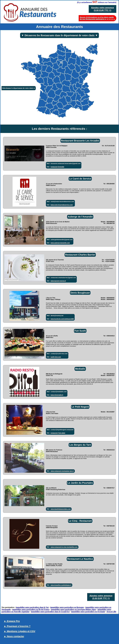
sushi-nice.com (56, 357)
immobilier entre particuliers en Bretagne (67, 607)
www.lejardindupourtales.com (61, 509)
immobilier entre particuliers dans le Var (32, 607)
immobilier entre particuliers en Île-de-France (31, 609)
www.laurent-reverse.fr (58, 281)
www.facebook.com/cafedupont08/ (62, 319)
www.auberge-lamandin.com (60, 243)
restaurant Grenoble (57, 167)
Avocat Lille (111, 612)
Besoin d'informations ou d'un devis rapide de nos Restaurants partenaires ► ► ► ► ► (97, 18)
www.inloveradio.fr (57, 395)
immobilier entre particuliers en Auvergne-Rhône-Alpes (74, 609)
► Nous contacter (14, 636)
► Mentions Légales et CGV (20, 631)
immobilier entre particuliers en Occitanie (88, 612)
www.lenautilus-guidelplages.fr (61, 585)
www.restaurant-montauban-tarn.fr (62, 471)
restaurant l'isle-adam (58, 433)
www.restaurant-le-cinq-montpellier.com (64, 547)
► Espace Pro (12, 621)
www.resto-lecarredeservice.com (62, 205)
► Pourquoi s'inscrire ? (17, 626)
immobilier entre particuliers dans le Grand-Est (50, 612)
